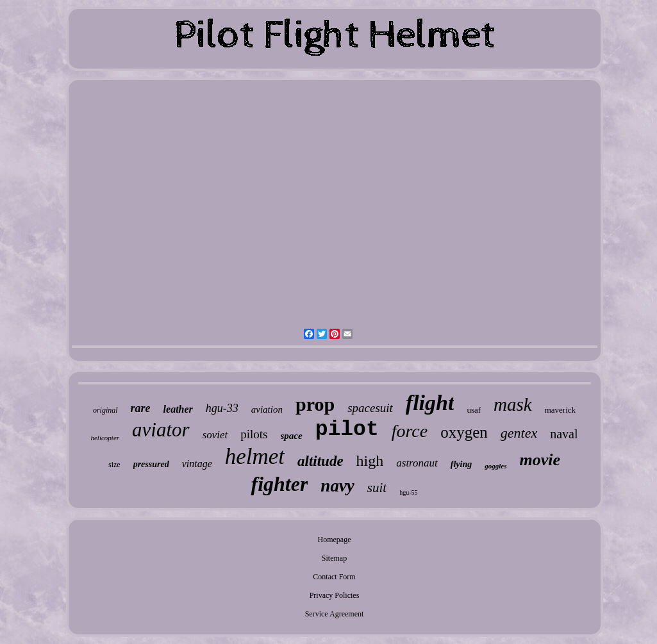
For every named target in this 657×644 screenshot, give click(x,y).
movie (540, 460)
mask (513, 404)
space (292, 436)
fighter (279, 484)
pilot (347, 430)
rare (141, 408)
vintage (197, 464)
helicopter (105, 438)
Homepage (335, 540)
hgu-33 (222, 408)
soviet (215, 435)
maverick (560, 410)
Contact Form (334, 577)
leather (178, 409)
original (105, 410)
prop (315, 404)
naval (564, 434)
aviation (267, 409)
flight (430, 403)
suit (377, 488)
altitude (320, 461)
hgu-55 (408, 492)
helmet (255, 457)
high (370, 461)
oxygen (464, 432)
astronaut (417, 463)
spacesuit (370, 408)
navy (337, 486)
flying (461, 464)
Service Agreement (335, 614)
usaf (474, 410)
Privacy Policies (335, 595)
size (114, 465)
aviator (161, 430)
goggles (495, 466)
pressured (151, 464)
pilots (254, 434)
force (410, 431)
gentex (519, 433)
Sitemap (334, 558)
